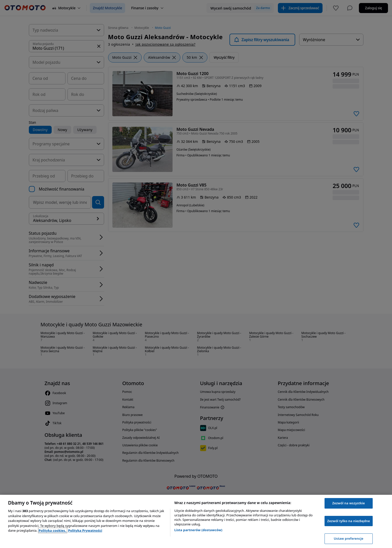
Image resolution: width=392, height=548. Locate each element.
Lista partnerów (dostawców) (198, 530)
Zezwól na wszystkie (349, 503)
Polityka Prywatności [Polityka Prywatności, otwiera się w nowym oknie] (85, 530)
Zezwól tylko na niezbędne (349, 521)
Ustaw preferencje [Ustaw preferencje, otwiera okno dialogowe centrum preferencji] (349, 538)
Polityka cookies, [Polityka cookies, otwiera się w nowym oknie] (53, 530)
